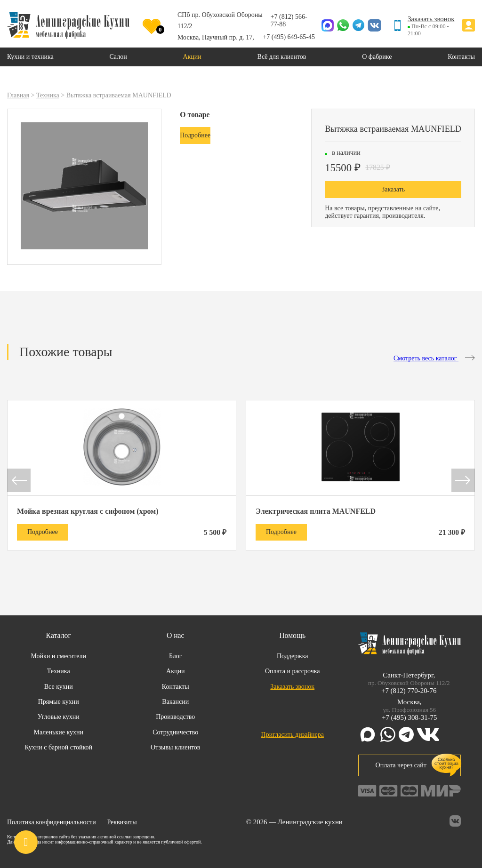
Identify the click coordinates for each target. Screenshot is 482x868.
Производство (175, 717)
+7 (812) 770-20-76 (409, 691)
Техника (59, 671)
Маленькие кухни (59, 732)
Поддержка (293, 656)
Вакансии (175, 702)
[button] (19, 481)
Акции (175, 671)
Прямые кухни (59, 702)
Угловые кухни (59, 717)
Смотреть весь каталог (434, 358)
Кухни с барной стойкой (58, 747)
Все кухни (59, 687)
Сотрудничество (175, 732)
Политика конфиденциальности (52, 822)
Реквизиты (122, 822)
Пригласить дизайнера (293, 735)
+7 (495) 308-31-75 (409, 717)
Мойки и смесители (58, 656)
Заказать (393, 189)
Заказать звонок (431, 19)
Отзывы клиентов (175, 747)
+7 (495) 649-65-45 (289, 37)
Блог (176, 656)
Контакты (176, 687)
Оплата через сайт (410, 765)
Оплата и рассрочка (293, 671)
